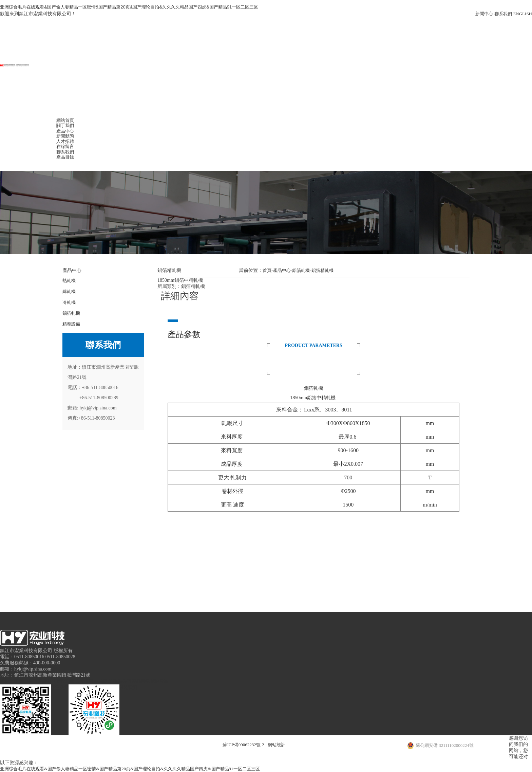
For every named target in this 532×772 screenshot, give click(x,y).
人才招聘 (65, 141)
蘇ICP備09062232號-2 (243, 745)
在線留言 (65, 146)
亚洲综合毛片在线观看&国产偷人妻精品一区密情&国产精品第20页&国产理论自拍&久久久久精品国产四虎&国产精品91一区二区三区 (129, 7)
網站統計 (277, 745)
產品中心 (65, 131)
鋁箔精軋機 (322, 270)
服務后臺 (159, 681)
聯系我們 (503, 14)
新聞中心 (484, 14)
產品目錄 (65, 157)
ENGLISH (522, 14)
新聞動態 (65, 136)
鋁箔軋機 (301, 270)
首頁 (267, 270)
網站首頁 (65, 120)
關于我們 (65, 125)
